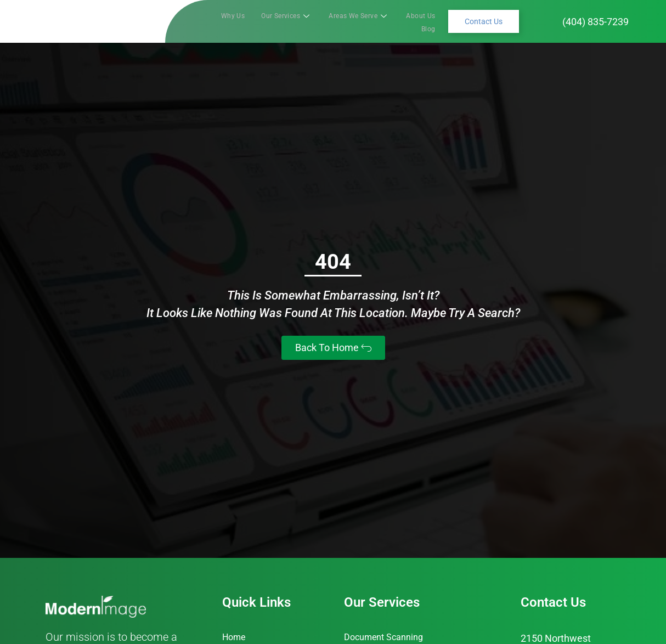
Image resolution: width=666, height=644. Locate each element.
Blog (430, 21)
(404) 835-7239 (596, 22)
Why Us (227, 21)
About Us (395, 21)
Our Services (276, 21)
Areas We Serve (340, 21)
